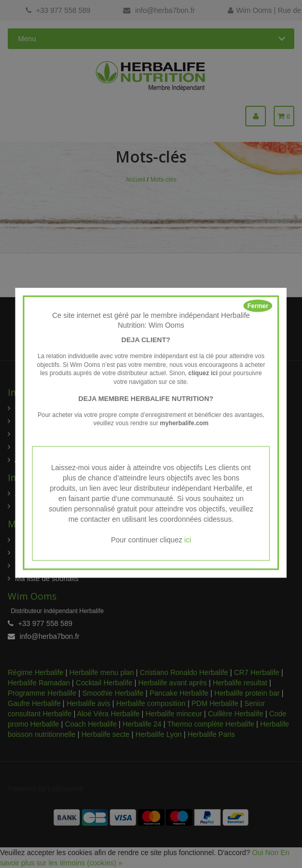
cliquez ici (203, 373)
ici (188, 539)
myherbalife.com (184, 423)
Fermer (258, 306)
